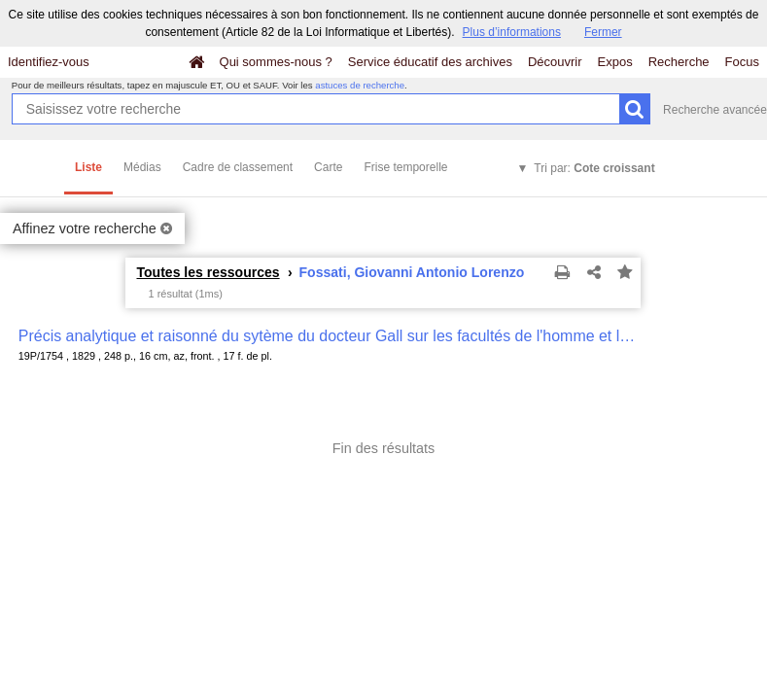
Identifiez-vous (49, 62)
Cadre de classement (238, 167)
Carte (328, 167)
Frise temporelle (405, 167)
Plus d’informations (512, 32)
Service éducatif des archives (430, 62)
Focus (742, 62)
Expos (615, 62)
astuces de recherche (360, 85)
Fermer (603, 32)
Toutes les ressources (208, 272)
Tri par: (594, 168)
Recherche (679, 62)
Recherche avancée (715, 110)
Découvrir (555, 62)
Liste (88, 167)
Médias (142, 167)
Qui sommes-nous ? (276, 62)
